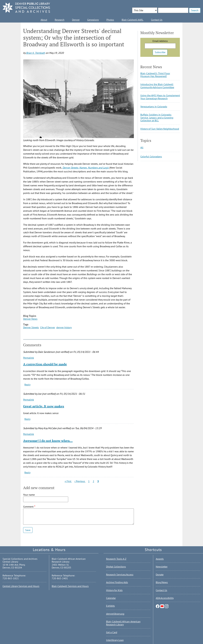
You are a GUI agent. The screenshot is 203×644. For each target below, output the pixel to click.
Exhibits (110, 606)
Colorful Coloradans (151, 156)
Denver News (30, 319)
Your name (29, 495)
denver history (64, 327)
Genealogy (93, 20)
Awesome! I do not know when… (48, 441)
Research (60, 20)
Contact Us (157, 20)
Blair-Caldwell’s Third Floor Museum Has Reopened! (155, 75)
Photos (110, 20)
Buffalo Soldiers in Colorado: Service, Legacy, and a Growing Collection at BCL (157, 118)
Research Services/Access (120, 574)
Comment (28, 507)
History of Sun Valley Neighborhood (160, 129)
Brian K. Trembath (36, 53)
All (142, 147)
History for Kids (114, 590)
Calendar (111, 598)
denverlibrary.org (115, 614)
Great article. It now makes (44, 406)
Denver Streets (31, 327)
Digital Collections (116, 567)
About (44, 20)
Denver (76, 20)
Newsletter (162, 567)
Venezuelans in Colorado (154, 106)
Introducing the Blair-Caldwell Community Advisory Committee (157, 86)
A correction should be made (45, 364)
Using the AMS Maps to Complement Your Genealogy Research (160, 97)
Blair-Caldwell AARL (133, 20)
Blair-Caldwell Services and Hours (70, 586)
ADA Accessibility (165, 598)
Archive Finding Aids (117, 582)
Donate (160, 574)
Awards (160, 559)
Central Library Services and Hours (21, 586)
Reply (27, 385)
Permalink (29, 358)
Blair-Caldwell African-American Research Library (123, 623)
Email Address (160, 41)
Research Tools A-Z (116, 559)
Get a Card (112, 632)
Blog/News (162, 582)
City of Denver (48, 327)
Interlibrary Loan (115, 640)
